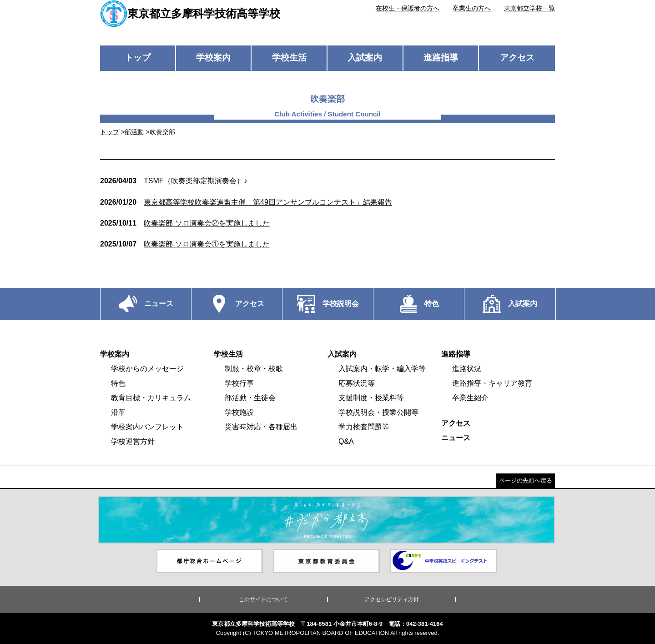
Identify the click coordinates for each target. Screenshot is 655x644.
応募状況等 (357, 383)
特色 (118, 383)
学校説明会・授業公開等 (378, 412)
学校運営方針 (133, 441)
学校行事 (239, 383)
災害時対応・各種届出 (261, 427)
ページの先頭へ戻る (526, 480)
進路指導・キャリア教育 (492, 383)
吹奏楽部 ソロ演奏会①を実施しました (185, 244)
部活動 (134, 132)
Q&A (346, 441)
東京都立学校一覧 (529, 8)
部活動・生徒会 (250, 398)
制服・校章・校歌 (254, 369)
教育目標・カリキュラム (151, 398)
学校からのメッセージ (147, 369)
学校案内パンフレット (147, 427)
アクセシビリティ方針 (392, 599)
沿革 (118, 412)
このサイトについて (263, 599)
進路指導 (441, 58)
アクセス (517, 58)
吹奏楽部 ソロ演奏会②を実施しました (185, 223)
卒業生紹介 (470, 398)
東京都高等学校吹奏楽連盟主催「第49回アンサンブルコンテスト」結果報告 (246, 202)
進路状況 (467, 369)
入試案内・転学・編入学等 (382, 369)
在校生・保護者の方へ (408, 8)
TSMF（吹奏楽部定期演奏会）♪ (174, 181)
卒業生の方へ (472, 8)
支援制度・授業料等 (371, 398)
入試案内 (365, 58)
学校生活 (289, 58)
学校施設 (239, 412)
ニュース (456, 438)
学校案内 (213, 58)
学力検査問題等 (364, 427)
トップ (138, 58)
